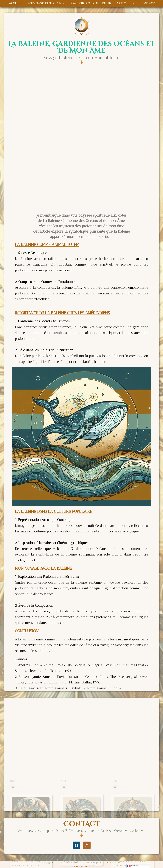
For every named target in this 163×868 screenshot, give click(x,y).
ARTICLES (126, 3)
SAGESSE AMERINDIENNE (91, 3)
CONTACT (148, 3)
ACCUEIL (16, 3)
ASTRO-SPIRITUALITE (46, 3)
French (133, 866)
